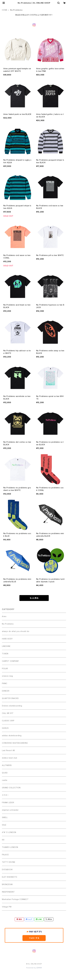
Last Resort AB (8, 750)
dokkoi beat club (10, 758)
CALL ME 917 (8, 713)
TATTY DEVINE (9, 862)
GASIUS (5, 728)
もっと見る (34, 598)
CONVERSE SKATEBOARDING (15, 743)
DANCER (6, 691)
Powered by (34, 968)
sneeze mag (7, 676)
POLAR (5, 668)
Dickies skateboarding (12, 706)
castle (5, 780)
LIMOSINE (6, 646)
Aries (4, 616)
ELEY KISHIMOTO (10, 877)
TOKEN (5, 654)
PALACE (5, 855)
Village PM (7, 907)
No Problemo (8, 624)
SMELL (5, 817)
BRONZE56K (7, 884)
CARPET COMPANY (10, 661)
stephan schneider (10, 810)
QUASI (5, 773)
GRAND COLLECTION (11, 788)
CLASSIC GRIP (8, 721)
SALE (4, 825)
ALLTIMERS (7, 765)
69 (3, 840)
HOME (5, 10)
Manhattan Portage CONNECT (15, 899)
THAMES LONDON (10, 847)
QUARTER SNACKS (10, 698)
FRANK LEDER (8, 802)
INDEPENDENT (8, 892)
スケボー (5, 795)
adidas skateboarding (12, 735)
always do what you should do (16, 631)
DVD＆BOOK (7, 869)
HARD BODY (7, 639)
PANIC (5, 683)
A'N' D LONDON (9, 832)
